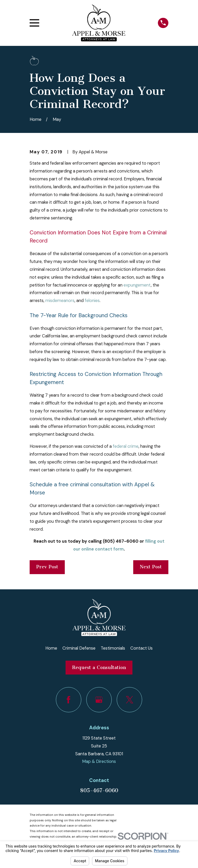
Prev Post (47, 567)
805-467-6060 (99, 790)
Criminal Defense (79, 648)
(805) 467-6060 (120, 541)
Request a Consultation (99, 668)
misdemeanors (60, 301)
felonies (92, 301)
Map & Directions (99, 761)
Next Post (151, 567)
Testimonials (113, 648)
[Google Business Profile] (99, 700)
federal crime (126, 446)
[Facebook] (68, 700)
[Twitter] (129, 700)
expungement (137, 285)
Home (51, 648)
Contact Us (141, 648)
